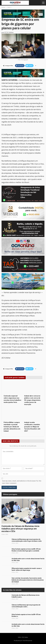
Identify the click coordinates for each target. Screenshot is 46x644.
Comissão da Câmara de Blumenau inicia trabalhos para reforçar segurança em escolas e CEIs (20, 529)
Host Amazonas (27, 641)
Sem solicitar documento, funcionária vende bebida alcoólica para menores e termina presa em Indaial (28, 580)
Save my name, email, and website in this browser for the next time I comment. (22, 482)
